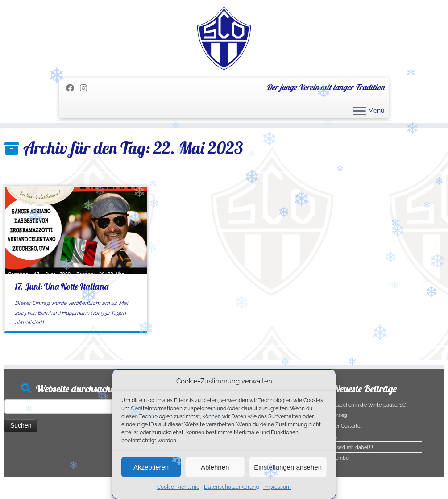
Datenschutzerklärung (231, 487)
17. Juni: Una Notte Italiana (62, 286)
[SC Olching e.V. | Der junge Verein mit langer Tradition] (224, 38)
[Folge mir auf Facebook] (73, 88)
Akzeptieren (151, 467)
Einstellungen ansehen (288, 467)
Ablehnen (215, 467)
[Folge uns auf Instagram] (86, 88)
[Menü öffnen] (359, 112)
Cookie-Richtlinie (178, 487)
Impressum (277, 487)
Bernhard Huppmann (63, 313)
